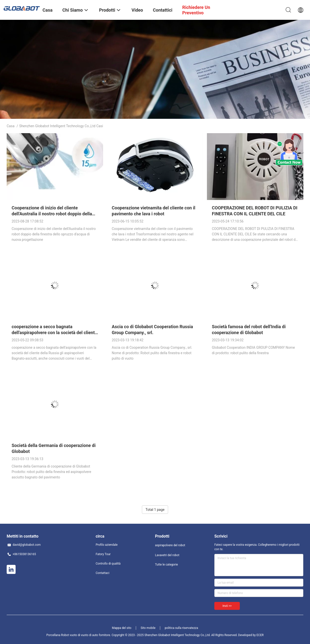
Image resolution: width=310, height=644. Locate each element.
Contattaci (102, 573)
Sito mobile (148, 628)
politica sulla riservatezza (181, 628)
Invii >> (227, 606)
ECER (260, 635)
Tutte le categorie (166, 565)
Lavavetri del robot (167, 555)
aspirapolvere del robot (170, 545)
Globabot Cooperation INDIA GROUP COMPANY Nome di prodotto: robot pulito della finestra (253, 350)
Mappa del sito (122, 628)
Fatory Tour (103, 554)
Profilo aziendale (107, 545)
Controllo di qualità (108, 564)
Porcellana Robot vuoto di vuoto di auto (72, 635)
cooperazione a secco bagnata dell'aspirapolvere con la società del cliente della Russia (54, 333)
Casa (11, 126)
